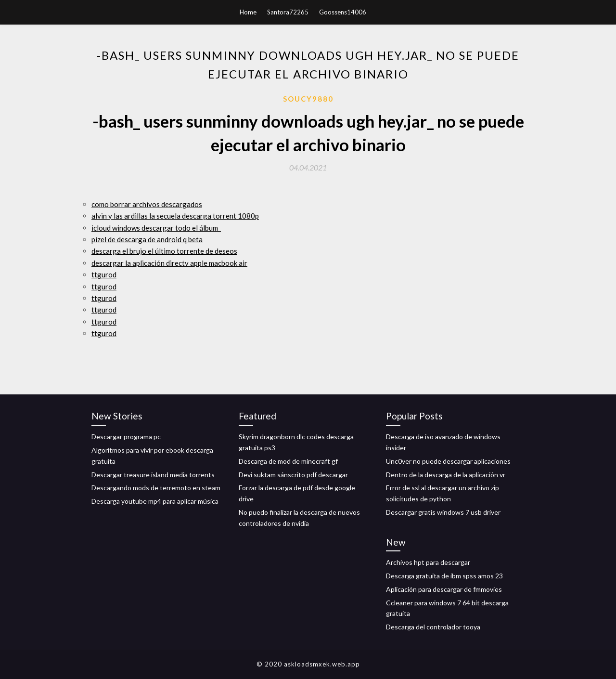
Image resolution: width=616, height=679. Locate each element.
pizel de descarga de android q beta (147, 239)
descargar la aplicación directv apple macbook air (169, 263)
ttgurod (104, 274)
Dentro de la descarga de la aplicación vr (446, 475)
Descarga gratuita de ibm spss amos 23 (444, 576)
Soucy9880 (308, 99)
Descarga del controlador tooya (433, 627)
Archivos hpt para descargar (428, 562)
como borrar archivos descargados (147, 204)
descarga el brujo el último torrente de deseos (164, 251)
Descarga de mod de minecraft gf (288, 461)
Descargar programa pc (126, 437)
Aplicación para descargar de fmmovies (444, 589)
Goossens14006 (343, 12)
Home (248, 12)
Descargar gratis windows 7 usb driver (443, 512)
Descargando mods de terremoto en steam (156, 488)
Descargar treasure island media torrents (153, 475)
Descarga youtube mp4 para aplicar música (155, 501)
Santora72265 (288, 12)
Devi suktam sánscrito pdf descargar (293, 475)
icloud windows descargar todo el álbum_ (156, 228)
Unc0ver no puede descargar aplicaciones (448, 461)
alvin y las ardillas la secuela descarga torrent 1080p (175, 216)
